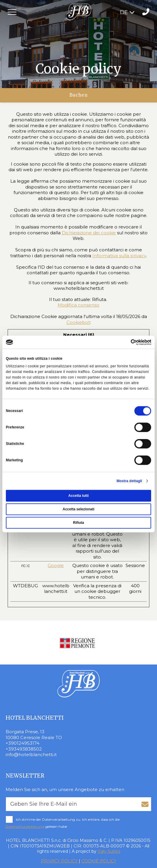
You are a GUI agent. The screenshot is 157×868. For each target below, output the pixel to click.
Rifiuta (78, 523)
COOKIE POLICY (99, 861)
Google (56, 565)
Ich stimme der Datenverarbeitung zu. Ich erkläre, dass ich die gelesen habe (63, 823)
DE (127, 12)
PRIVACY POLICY (60, 861)
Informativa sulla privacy (119, 256)
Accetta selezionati (78, 509)
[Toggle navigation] (12, 12)
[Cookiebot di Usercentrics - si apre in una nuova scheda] (125, 342)
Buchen (78, 95)
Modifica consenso (78, 305)
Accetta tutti (78, 496)
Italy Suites (109, 851)
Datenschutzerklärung (25, 826)
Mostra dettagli (129, 481)
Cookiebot (78, 322)
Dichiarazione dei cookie (89, 233)
